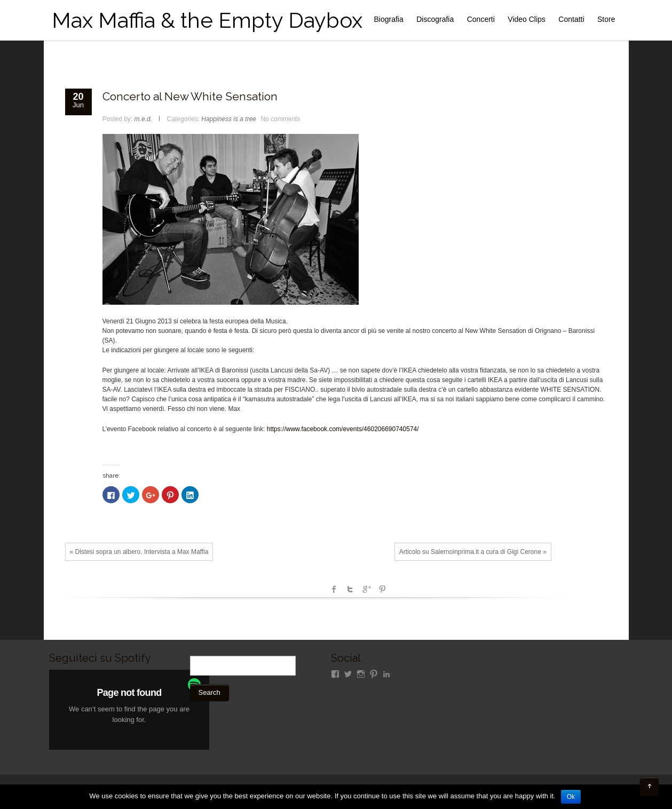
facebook (334, 589)
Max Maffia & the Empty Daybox (207, 20)
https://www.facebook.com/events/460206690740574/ (343, 429)
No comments (280, 119)
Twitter (350, 589)
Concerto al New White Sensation (190, 96)
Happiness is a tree (229, 119)
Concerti (481, 19)
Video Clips (527, 19)
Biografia (389, 19)
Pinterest (382, 589)
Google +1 (366, 589)
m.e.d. (143, 119)
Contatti (571, 19)
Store (606, 19)
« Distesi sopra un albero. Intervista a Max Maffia (139, 552)
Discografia (435, 19)
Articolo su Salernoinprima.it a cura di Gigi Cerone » (473, 552)
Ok (571, 797)
